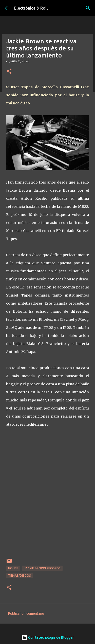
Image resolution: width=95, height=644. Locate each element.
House (13, 568)
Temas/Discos (20, 576)
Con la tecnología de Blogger (48, 637)
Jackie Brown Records (42, 568)
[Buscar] (88, 8)
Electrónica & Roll (31, 8)
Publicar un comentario (26, 613)
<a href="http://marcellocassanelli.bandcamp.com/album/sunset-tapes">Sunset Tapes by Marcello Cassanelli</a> (48, 496)
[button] (9, 71)
